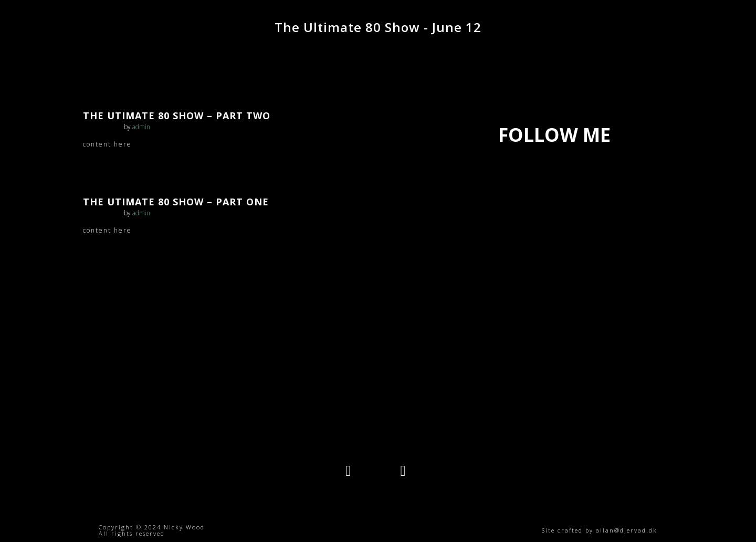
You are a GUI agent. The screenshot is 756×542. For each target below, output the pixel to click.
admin (141, 127)
